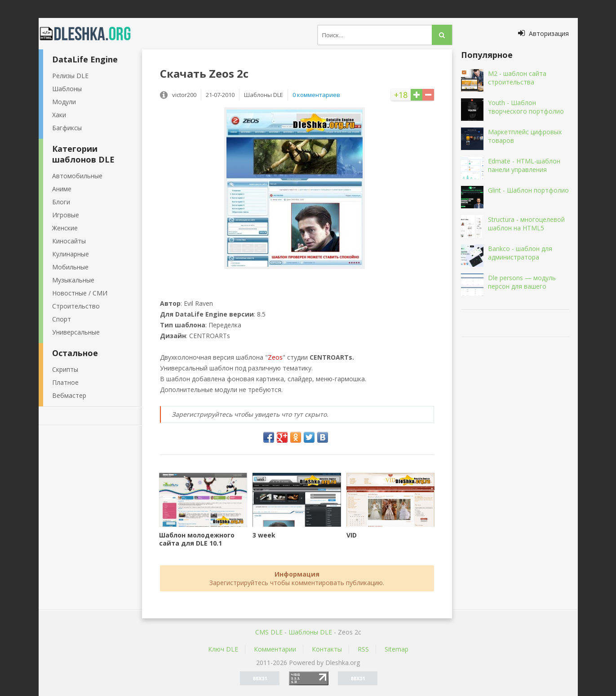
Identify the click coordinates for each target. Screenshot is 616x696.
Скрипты (65, 369)
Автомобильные (77, 176)
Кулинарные (71, 254)
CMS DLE (269, 632)
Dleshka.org (90, 34)
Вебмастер (69, 395)
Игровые (66, 215)
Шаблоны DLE (310, 632)
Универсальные (76, 332)
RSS (363, 649)
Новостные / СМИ (80, 293)
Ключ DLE (223, 649)
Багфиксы (67, 128)
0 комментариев (316, 95)
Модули (64, 102)
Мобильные (70, 267)
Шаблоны (67, 89)
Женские (65, 228)
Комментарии (275, 649)
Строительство (76, 306)
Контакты (327, 649)
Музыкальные (73, 280)
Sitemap (397, 649)
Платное (65, 382)
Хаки (59, 115)
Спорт (62, 319)
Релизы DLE (70, 76)
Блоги (61, 202)
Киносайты (69, 241)
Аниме (62, 189)
